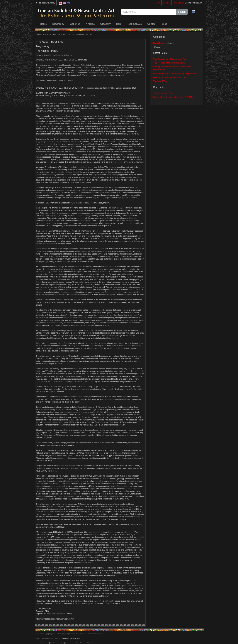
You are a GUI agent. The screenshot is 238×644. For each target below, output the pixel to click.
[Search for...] (149, 12)
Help (119, 24)
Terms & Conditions (54, 638)
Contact (152, 24)
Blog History (67, 34)
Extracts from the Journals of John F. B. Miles (174, 97)
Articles (90, 24)
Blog (165, 24)
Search (182, 12)
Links (85, 634)
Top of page (44, 634)
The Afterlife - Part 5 (82, 34)
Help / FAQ (79, 634)
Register (167, 3)
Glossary (105, 24)
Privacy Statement (41, 638)
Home (43, 24)
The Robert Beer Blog (52, 34)
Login (158, 3)
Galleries (75, 24)
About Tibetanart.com (42, 643)
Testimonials (134, 24)
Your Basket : (179, 3)
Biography (58, 24)
